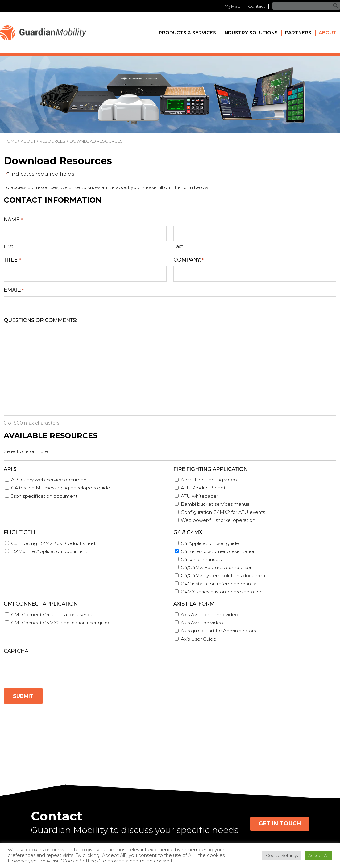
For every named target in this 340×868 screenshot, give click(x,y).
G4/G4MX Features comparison (217, 567)
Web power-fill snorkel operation (218, 520)
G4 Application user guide (210, 543)
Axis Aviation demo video (209, 615)
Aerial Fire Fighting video (209, 480)
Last (178, 246)
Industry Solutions (251, 33)
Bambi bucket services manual (216, 504)
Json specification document (44, 496)
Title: (12, 260)
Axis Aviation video (202, 623)
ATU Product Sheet (203, 488)
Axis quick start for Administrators (218, 631)
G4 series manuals (201, 559)
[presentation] (51, 669)
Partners (298, 33)
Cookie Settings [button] (282, 855)
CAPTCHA (16, 651)
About (328, 33)
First (8, 246)
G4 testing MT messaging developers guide (61, 488)
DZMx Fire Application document (49, 551)
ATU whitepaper (199, 496)
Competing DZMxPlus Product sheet (53, 543)
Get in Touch (280, 824)
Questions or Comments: (40, 320)
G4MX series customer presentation (222, 592)
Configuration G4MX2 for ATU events (223, 512)
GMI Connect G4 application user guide (56, 615)
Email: (14, 290)
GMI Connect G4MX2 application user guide (61, 623)
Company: (188, 260)
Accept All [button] (318, 855)
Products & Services (187, 33)
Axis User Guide (199, 639)
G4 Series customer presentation (218, 551)
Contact (257, 6)
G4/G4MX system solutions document (224, 575)
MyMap (232, 6)
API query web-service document (50, 480)
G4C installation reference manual (219, 584)
